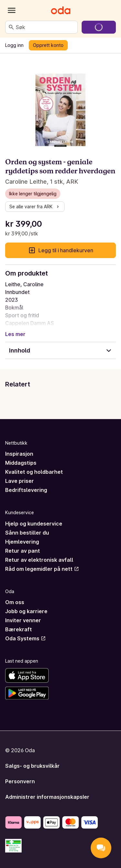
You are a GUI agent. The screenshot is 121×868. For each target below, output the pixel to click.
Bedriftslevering (26, 490)
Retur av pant (23, 551)
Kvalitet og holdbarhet (34, 472)
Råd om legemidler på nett (42, 569)
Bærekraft (19, 629)
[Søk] (11, 27)
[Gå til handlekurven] (99, 27)
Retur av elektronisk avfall (39, 560)
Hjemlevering (22, 542)
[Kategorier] (12, 10)
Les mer (15, 334)
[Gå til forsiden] (61, 10)
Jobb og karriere (26, 611)
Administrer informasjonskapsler (47, 797)
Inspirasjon (19, 454)
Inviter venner (23, 620)
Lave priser (20, 481)
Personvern (20, 781)
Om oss (15, 602)
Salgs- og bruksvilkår (32, 766)
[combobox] (45, 27)
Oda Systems (25, 638)
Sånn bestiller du (27, 533)
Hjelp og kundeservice (34, 524)
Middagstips (21, 463)
